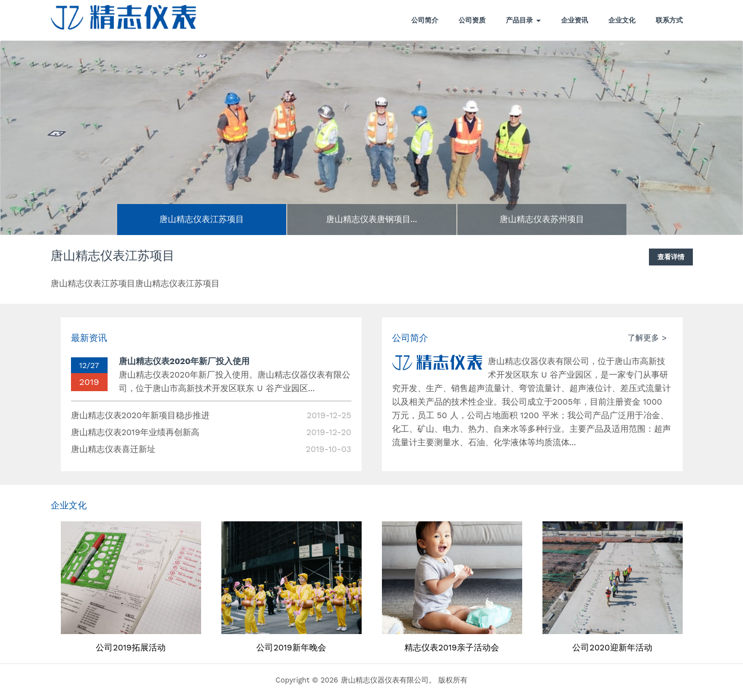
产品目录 (523, 20)
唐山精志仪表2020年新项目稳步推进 (140, 415)
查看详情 (671, 257)
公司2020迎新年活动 (612, 648)
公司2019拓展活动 (130, 648)
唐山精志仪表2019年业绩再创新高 (135, 432)
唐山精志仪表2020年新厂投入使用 (184, 361)
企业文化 (622, 20)
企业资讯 (575, 20)
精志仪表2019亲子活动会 (452, 648)
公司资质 (472, 20)
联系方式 (669, 20)
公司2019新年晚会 (291, 648)
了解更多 (643, 338)
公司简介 (425, 20)
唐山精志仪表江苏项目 (113, 257)
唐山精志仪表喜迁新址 (113, 449)
